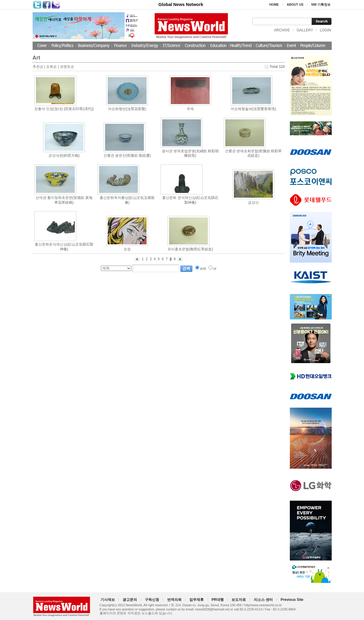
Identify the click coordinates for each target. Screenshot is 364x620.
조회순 (51, 67)
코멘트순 (67, 67)
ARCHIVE (282, 30)
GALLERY (305, 30)
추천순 (38, 67)
